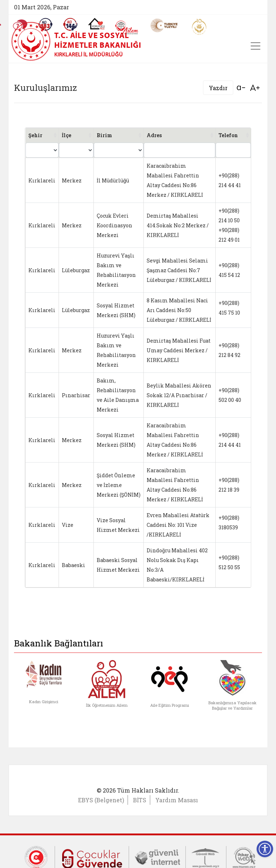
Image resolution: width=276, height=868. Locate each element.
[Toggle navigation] (256, 46)
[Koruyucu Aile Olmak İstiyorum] (96, 24)
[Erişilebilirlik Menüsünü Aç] (265, 849)
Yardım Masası (177, 800)
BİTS (140, 800)
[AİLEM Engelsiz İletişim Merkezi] (127, 27)
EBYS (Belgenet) (101, 800)
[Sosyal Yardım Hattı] (70, 24)
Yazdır (218, 88)
